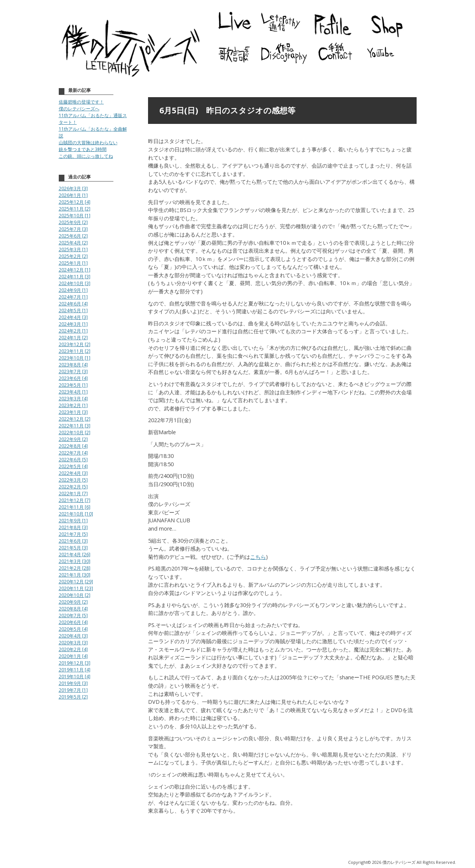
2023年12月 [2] (75, 344)
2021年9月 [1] (73, 521)
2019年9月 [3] (73, 683)
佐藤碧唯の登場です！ (81, 102)
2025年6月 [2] (73, 236)
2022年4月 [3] (73, 473)
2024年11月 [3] (75, 277)
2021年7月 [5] (73, 534)
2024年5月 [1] (73, 310)
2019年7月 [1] (73, 690)
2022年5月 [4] (73, 466)
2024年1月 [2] (73, 338)
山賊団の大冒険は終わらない (88, 143)
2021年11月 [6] (75, 507)
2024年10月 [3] (75, 283)
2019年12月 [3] (75, 663)
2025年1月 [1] (73, 263)
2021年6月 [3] (73, 541)
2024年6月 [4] (73, 304)
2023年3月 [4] (73, 399)
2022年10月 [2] (75, 432)
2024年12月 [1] (75, 270)
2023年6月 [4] (73, 378)
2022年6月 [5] (73, 460)
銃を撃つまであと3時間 (83, 149)
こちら (258, 557)
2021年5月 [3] (73, 548)
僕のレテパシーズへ (79, 109)
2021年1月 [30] (75, 575)
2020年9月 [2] (73, 602)
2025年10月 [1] (75, 216)
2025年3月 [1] (73, 249)
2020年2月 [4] (73, 649)
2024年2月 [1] (73, 331)
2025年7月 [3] (73, 229)
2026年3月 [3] (73, 188)
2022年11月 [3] (75, 426)
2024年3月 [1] (73, 324)
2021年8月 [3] (73, 527)
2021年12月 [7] (75, 500)
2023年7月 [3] (73, 371)
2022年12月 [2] (75, 419)
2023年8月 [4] (73, 365)
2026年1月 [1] (73, 195)
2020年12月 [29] (76, 582)
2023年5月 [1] (73, 385)
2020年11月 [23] (76, 588)
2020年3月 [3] (73, 643)
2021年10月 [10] (76, 514)
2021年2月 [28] (75, 568)
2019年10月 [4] (75, 677)
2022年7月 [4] (73, 453)
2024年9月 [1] (73, 290)
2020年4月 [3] (73, 636)
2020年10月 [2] (75, 595)
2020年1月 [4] (73, 656)
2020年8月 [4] (73, 609)
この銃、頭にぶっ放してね (86, 156)
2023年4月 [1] (73, 392)
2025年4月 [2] (73, 243)
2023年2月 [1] (73, 405)
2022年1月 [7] (73, 493)
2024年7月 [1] (73, 297)
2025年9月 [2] (73, 222)
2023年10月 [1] (75, 358)
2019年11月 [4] (75, 670)
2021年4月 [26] (75, 555)
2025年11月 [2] (75, 209)
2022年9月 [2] (73, 439)
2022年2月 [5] (73, 487)
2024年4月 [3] (73, 317)
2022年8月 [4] (73, 446)
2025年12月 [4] (75, 202)
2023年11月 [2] (75, 351)
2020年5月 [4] (73, 629)
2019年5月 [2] (73, 697)
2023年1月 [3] (73, 412)
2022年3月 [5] (73, 480)
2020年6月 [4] (73, 622)
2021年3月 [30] (75, 561)
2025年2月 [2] (73, 256)
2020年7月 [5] (73, 616)
